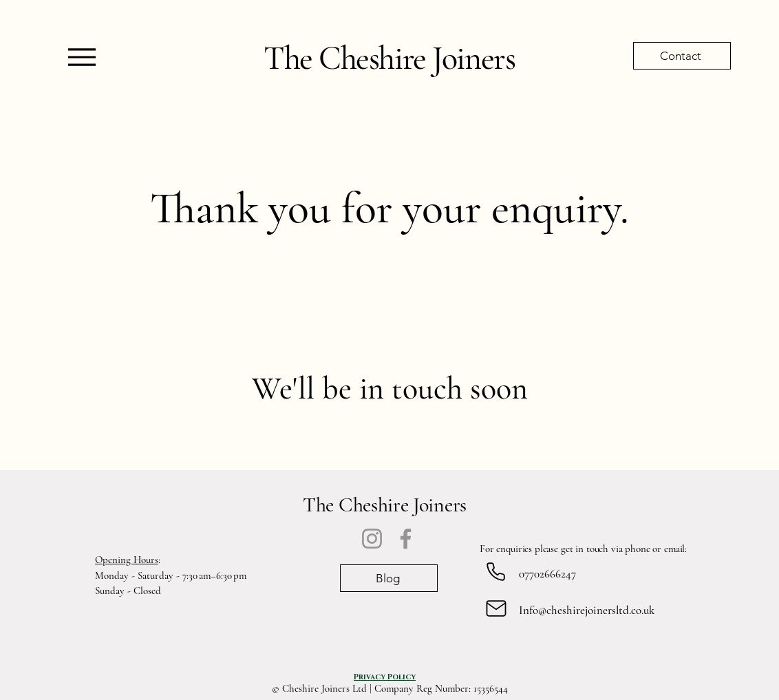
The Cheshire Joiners (389, 59)
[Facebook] (406, 539)
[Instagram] (372, 539)
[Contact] (682, 56)
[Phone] (496, 572)
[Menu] (82, 57)
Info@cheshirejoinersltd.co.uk (587, 610)
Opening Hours (127, 560)
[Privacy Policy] (385, 677)
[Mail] (496, 608)
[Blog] (389, 578)
